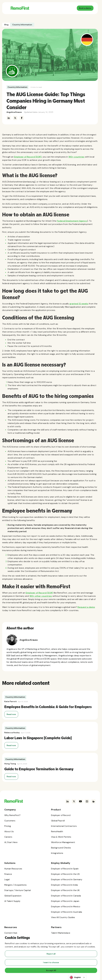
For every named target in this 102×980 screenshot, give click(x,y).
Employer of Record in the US (65, 874)
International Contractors (64, 826)
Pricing (8, 826)
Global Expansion (13, 896)
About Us (9, 831)
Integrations (57, 853)
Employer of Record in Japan (65, 901)
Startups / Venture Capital (17, 890)
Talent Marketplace (61, 933)
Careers (8, 837)
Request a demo (86, 607)
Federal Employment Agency (72, 221)
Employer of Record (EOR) (28, 157)
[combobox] (77, 977)
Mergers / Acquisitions (15, 885)
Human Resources (13, 869)
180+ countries (76, 157)
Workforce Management (63, 842)
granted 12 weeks (79, 304)
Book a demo (85, 8)
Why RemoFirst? (12, 815)
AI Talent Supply (12, 901)
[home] (19, 8)
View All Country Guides (63, 917)
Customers (10, 821)
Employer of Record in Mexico (66, 907)
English (75, 977)
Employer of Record (61, 815)
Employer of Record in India (64, 885)
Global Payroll (58, 821)
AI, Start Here (11, 842)
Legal (7, 879)
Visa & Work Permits (61, 837)
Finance (8, 874)
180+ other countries (41, 596)
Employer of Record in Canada (66, 896)
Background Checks (61, 848)
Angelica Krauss (14, 112)
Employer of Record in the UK (65, 890)
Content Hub (11, 933)
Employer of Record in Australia (67, 912)
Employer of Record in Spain (65, 869)
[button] (7, 8)
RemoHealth (57, 831)
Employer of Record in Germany (67, 879)
